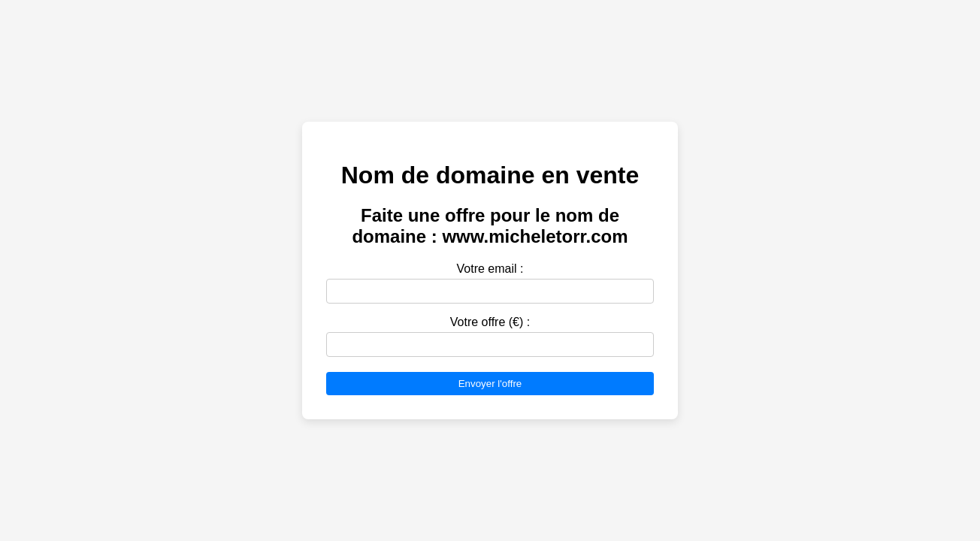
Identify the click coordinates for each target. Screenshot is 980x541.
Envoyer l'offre (490, 384)
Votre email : (490, 269)
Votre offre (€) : (490, 322)
